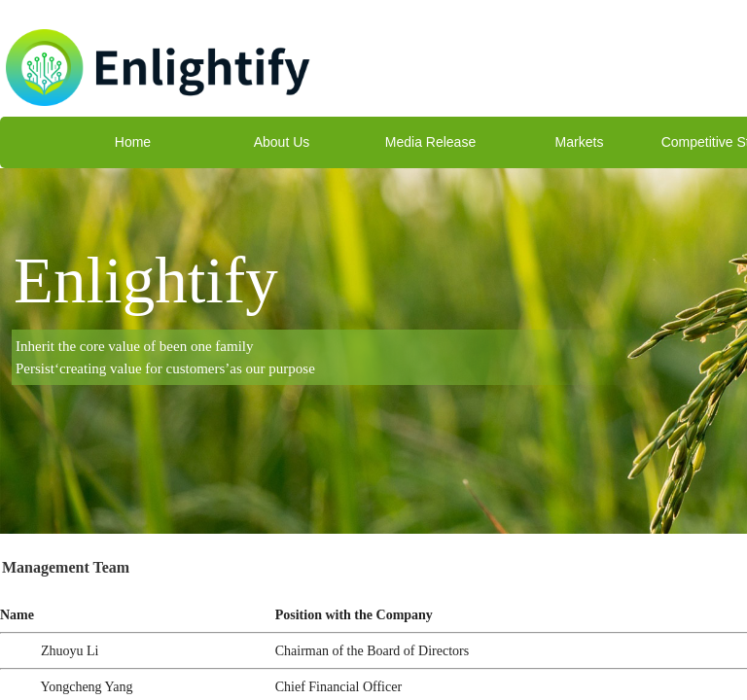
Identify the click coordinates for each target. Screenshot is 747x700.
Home (133, 142)
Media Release (430, 142)
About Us (282, 142)
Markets (580, 142)
